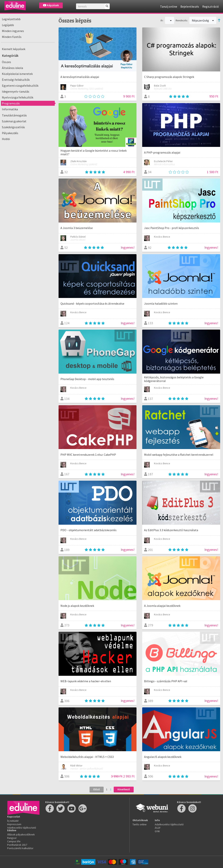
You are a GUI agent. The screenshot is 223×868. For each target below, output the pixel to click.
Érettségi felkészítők (16, 80)
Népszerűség (203, 20)
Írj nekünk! (13, 821)
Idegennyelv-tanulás (16, 91)
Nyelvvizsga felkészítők (18, 97)
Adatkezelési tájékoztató (22, 828)
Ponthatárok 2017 (17, 845)
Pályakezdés (10, 133)
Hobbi (6, 139)
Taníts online (140, 824)
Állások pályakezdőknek (21, 834)
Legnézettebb (11, 19)
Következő (124, 789)
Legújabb (8, 25)
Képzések (51, 5)
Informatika (10, 109)
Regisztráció (211, 6)
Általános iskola (12, 68)
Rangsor (12, 838)
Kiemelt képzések (14, 49)
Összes (6, 62)
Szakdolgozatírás (13, 127)
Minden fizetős (12, 37)
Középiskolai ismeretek (17, 74)
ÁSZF (158, 828)
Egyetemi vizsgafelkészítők (20, 86)
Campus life (14, 841)
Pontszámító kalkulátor (20, 848)
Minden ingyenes (13, 31)
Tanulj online (169, 6)
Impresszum (14, 824)
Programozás (11, 103)
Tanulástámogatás (14, 115)
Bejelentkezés (190, 6)
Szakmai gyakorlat (14, 121)
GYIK (157, 831)
